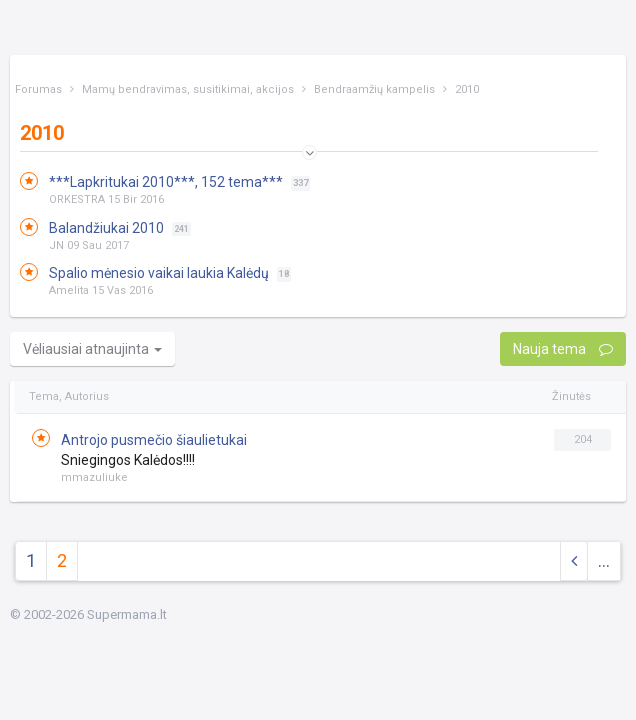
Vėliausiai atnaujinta (92, 349)
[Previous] (574, 561)
